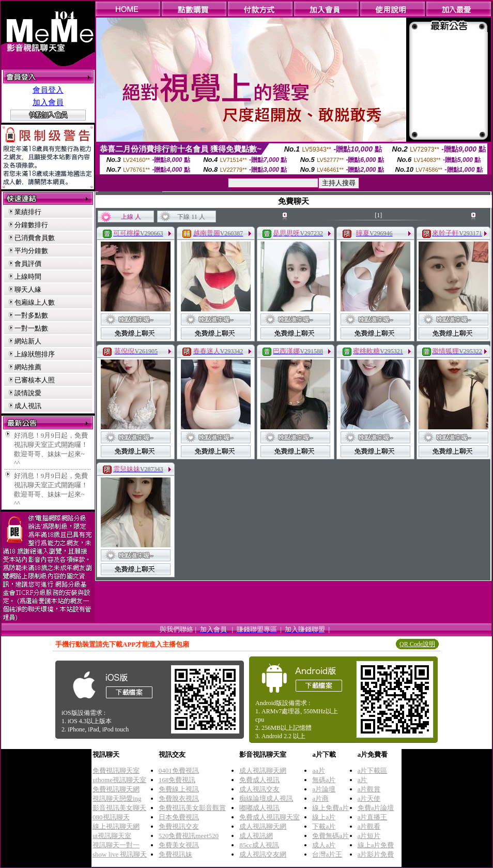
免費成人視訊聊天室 (269, 817)
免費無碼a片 (330, 836)
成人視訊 (28, 406)
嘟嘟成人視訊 (259, 808)
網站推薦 (28, 367)
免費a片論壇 (376, 808)
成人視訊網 (256, 836)
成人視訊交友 (259, 789)
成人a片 (324, 845)
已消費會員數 (35, 238)
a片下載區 (373, 770)
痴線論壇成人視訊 (266, 798)
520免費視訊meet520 (189, 836)
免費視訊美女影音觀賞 (192, 808)
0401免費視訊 (179, 770)
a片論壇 (324, 789)
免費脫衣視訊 (179, 798)
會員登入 (48, 90)
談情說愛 (28, 393)
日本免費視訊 (179, 817)
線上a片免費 (376, 845)
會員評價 (28, 264)
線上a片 (324, 817)
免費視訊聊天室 (116, 770)
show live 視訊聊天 (120, 854)
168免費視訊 (177, 780)
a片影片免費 (376, 854)
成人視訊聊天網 (263, 770)
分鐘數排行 (31, 225)
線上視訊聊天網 (116, 826)
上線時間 (28, 276)
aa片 (319, 770)
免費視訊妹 (175, 854)
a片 (363, 780)
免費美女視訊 (179, 845)
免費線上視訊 (179, 789)
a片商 (320, 798)
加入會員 (48, 102)
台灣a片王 (327, 854)
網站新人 (28, 341)
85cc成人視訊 (259, 845)
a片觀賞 (369, 789)
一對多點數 (31, 315)
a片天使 (369, 798)
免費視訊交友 (179, 826)
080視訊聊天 (111, 817)
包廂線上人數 (35, 302)
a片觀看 (369, 826)
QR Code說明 (417, 644)
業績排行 (28, 212)
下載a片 (324, 826)
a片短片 (369, 836)
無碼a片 (324, 780)
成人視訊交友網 (263, 854)
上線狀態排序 (35, 354)
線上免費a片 (330, 808)
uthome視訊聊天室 (119, 780)
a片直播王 (373, 817)
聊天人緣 (28, 289)
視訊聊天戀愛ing (117, 798)
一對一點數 (31, 328)
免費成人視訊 (259, 780)
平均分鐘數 (31, 251)
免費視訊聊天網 (116, 789)
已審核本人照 (35, 380)
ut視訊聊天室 (112, 836)
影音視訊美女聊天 (119, 808)
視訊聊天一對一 (116, 845)
